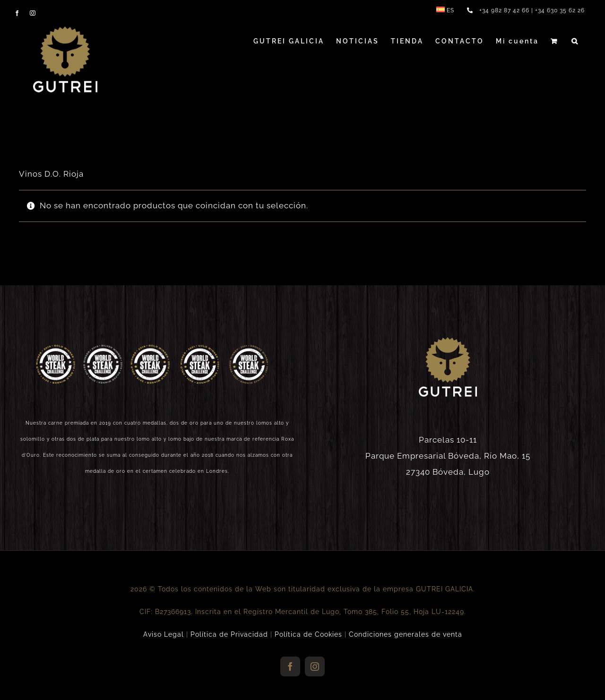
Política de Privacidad (229, 634)
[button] (575, 41)
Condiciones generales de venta (406, 634)
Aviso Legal (164, 634)
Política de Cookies (308, 634)
